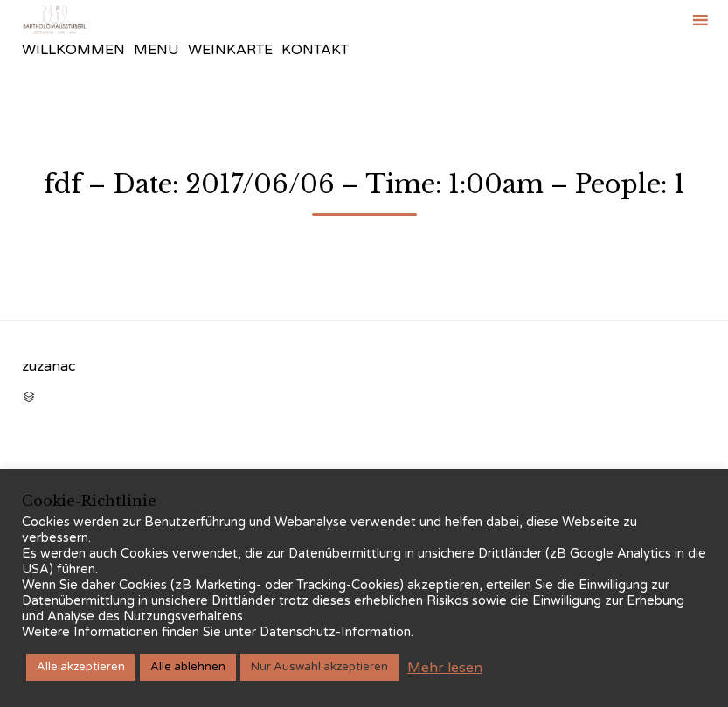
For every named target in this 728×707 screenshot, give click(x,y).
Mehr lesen (445, 668)
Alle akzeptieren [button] (81, 667)
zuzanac (49, 366)
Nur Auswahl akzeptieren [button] (319, 667)
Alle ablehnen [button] (188, 667)
